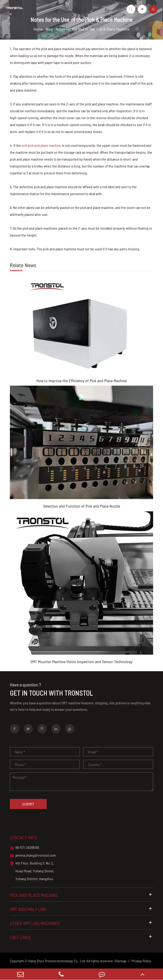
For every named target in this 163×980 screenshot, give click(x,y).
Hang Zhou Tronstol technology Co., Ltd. (57, 961)
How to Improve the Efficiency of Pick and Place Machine (81, 381)
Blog (49, 29)
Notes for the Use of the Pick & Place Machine (92, 29)
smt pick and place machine (41, 145)
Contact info (23, 837)
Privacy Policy (141, 961)
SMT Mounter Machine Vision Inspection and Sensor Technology (81, 662)
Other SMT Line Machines (82, 923)
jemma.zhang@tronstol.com (33, 856)
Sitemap (120, 961)
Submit (28, 804)
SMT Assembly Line (82, 909)
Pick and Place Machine (82, 895)
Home (38, 29)
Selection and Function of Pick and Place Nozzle (81, 506)
